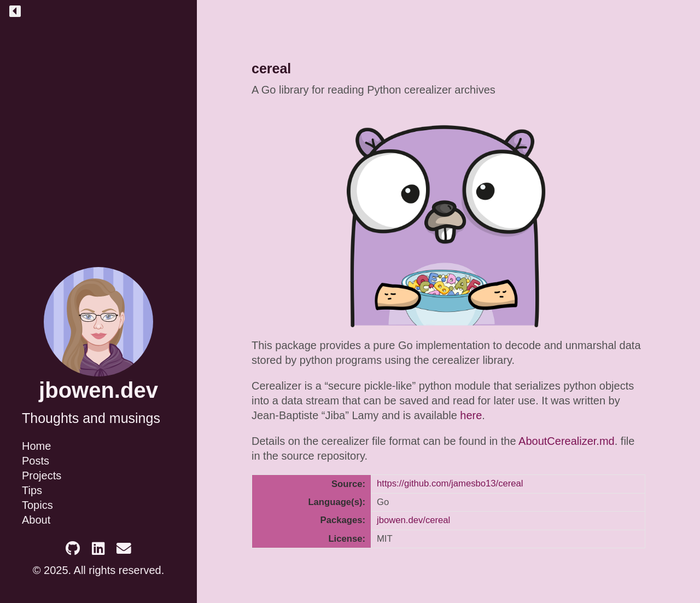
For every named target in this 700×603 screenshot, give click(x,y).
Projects (42, 476)
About (36, 520)
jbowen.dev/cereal (413, 520)
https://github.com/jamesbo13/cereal (450, 483)
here (471, 415)
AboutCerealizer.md (567, 441)
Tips (32, 490)
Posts (36, 461)
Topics (37, 505)
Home (36, 446)
